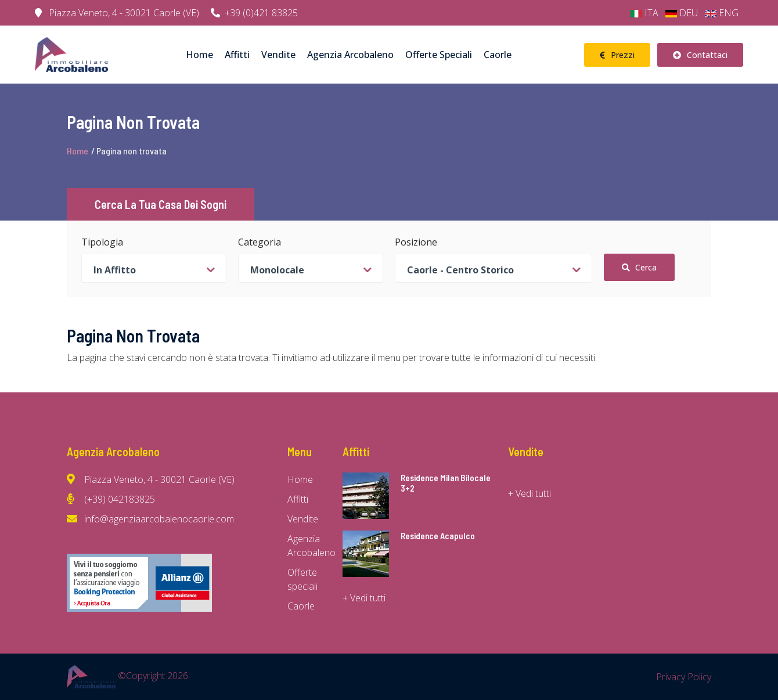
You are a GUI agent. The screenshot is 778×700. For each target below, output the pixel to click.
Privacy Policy (684, 677)
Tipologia (102, 242)
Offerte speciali (439, 55)
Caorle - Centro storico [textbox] (460, 270)
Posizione (416, 242)
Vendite (278, 55)
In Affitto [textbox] (115, 270)
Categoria (260, 242)
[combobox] (154, 268)
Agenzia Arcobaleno (350, 55)
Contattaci (700, 55)
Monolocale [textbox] (277, 270)
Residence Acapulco (438, 536)
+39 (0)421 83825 (254, 13)
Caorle (498, 55)
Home (199, 55)
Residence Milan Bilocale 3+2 (446, 483)
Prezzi (617, 55)
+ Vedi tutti (364, 598)
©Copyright (127, 676)
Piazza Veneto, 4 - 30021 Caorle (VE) (117, 13)
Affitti (237, 55)
